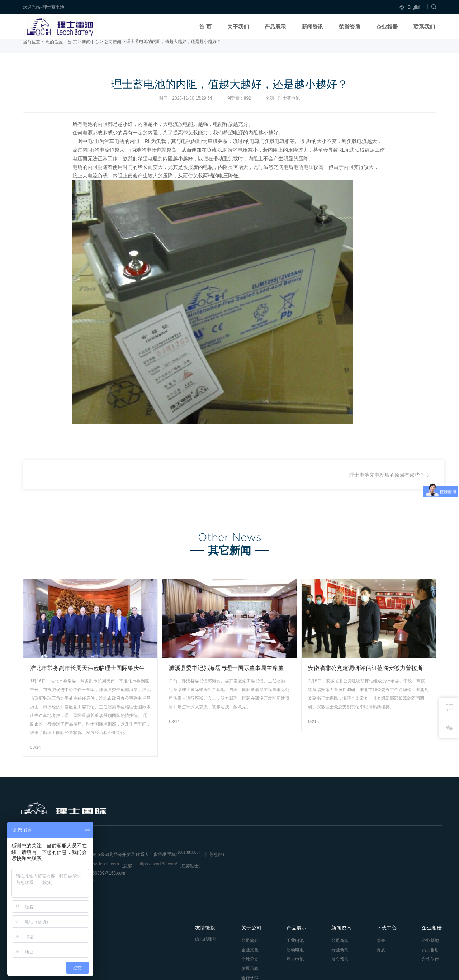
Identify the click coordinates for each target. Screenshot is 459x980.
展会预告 (336, 874)
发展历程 (247, 883)
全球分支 (247, 874)
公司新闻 (113, 51)
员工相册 (425, 865)
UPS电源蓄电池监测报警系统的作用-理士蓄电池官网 (101, 484)
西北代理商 (203, 853)
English (411, 7)
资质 (376, 865)
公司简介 (247, 855)
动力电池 (291, 874)
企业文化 (247, 865)
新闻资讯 (312, 27)
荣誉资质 (350, 27)
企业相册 (387, 27)
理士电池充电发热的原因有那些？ (387, 484)
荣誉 (376, 855)
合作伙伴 (247, 893)
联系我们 (424, 27)
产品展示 (275, 27)
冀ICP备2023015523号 (135, 971)
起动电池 (291, 865)
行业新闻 (336, 865)
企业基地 (425, 855)
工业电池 (291, 855)
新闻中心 (90, 51)
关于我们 (238, 27)
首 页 (205, 27)
